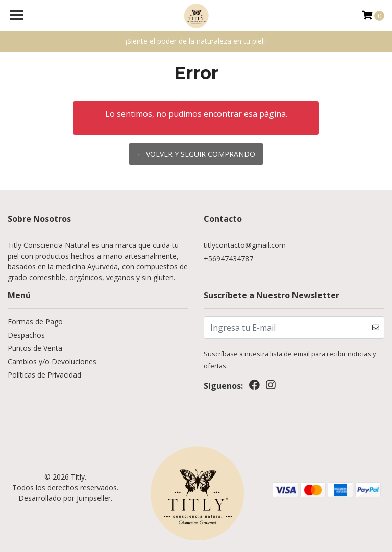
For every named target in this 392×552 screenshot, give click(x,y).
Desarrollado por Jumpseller (65, 498)
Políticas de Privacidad (44, 375)
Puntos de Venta (35, 348)
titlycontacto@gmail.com (245, 245)
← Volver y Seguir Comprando (196, 154)
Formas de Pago (35, 322)
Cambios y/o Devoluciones (52, 361)
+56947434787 (228, 258)
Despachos (26, 335)
